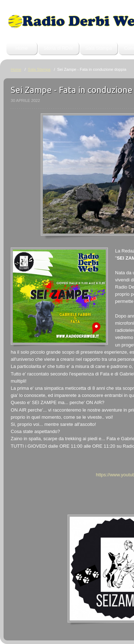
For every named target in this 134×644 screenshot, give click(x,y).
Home (22, 48)
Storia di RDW (58, 48)
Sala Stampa (99, 48)
